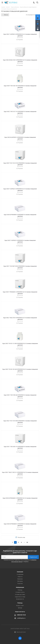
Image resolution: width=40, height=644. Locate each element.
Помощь (20, 590)
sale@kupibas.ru (21, 618)
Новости (20, 577)
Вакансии (20, 579)
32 (27, 542)
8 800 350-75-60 (21, 615)
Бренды (20, 608)
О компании (20, 574)
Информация (20, 587)
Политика (20, 583)
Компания (20, 572)
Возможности (20, 599)
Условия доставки (20, 594)
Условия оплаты (20, 592)
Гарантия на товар (20, 597)
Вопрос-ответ (20, 605)
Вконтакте (20, 638)
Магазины (20, 581)
